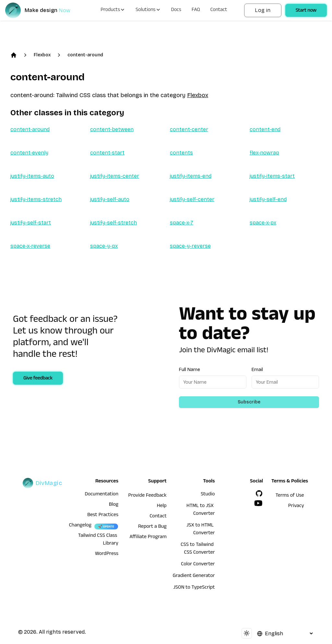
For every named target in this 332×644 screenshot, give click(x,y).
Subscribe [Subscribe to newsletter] (249, 402)
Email (257, 370)
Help (162, 506)
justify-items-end (191, 176)
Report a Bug (152, 527)
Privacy (296, 506)
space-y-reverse (190, 246)
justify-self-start (31, 223)
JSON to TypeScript (194, 588)
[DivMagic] (44, 10)
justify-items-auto (32, 176)
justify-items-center (115, 176)
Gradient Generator (194, 576)
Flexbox (42, 55)
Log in (263, 10)
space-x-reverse (30, 246)
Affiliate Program (148, 537)
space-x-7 (182, 223)
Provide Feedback (148, 496)
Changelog (80, 526)
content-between (112, 129)
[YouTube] (258, 503)
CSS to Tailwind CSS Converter (198, 549)
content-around (85, 55)
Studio (208, 495)
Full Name (190, 370)
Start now (306, 11)
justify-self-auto (110, 199)
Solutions (148, 10)
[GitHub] (259, 493)
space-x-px (263, 223)
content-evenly (29, 153)
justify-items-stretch (36, 199)
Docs (176, 10)
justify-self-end (268, 199)
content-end (265, 129)
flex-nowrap (264, 153)
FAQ (196, 10)
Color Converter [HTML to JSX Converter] (198, 565)
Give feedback (38, 379)
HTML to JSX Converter (201, 510)
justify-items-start (272, 176)
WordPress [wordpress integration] (107, 554)
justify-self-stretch (113, 223)
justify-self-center (192, 199)
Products (113, 10)
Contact (219, 10)
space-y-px (104, 246)
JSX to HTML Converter (201, 530)
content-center (189, 129)
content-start (107, 153)
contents (181, 153)
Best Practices (103, 515)
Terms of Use (290, 496)
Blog (114, 505)
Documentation (101, 495)
